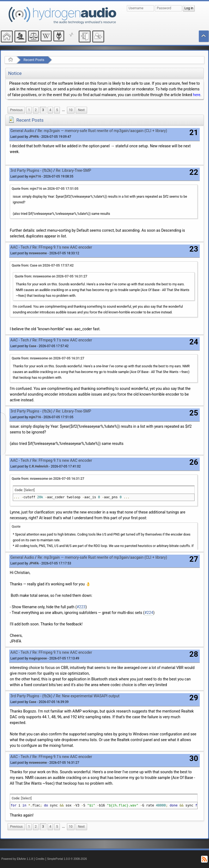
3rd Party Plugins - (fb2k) (31, 170)
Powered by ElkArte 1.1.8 (17, 859)
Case (33, 346)
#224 (149, 613)
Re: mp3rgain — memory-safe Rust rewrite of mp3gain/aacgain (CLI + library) (102, 131)
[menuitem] (16, 110)
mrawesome (38, 253)
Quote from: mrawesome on (51, 276)
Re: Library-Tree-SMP (73, 170)
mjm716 (35, 176)
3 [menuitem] (43, 110)
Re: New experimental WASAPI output (88, 696)
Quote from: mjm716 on (45, 189)
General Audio (22, 131)
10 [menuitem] (71, 110)
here (197, 95)
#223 (81, 607)
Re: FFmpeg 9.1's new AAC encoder (62, 247)
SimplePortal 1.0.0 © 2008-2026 (67, 859)
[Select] (29, 490)
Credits (40, 859)
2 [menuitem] (36, 110)
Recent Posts (34, 60)
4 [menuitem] (50, 110)
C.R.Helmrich (39, 466)
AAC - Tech (20, 247)
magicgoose (38, 658)
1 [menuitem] (29, 110)
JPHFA (34, 137)
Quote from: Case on (43, 265)
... (63, 110)
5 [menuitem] (57, 110)
